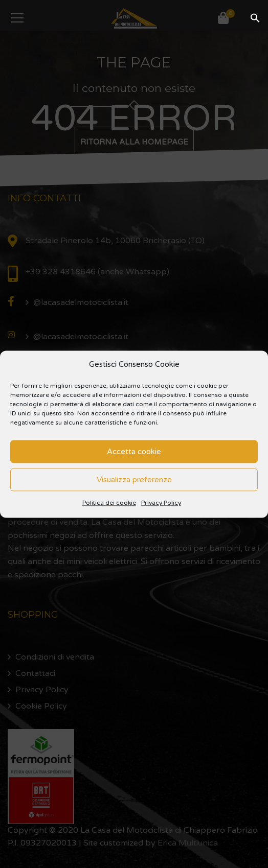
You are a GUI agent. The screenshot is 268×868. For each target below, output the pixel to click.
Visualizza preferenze (134, 480)
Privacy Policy (161, 503)
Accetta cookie (134, 452)
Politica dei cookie (109, 503)
